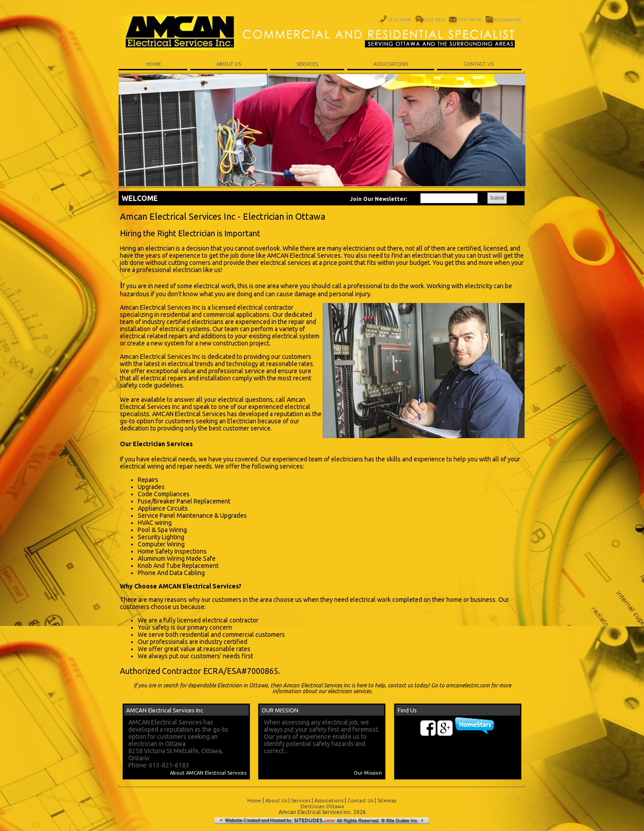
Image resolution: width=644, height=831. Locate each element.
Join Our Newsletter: (378, 199)
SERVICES (307, 64)
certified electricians (195, 322)
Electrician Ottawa (322, 806)
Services (301, 801)
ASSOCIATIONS (391, 64)
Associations (329, 801)
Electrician (242, 421)
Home (254, 801)
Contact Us (360, 801)
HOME (153, 64)
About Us (276, 801)
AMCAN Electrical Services (304, 256)
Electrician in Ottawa (243, 685)
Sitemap (387, 801)
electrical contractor (230, 620)
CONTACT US (479, 64)
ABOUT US (229, 64)
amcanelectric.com (468, 685)
